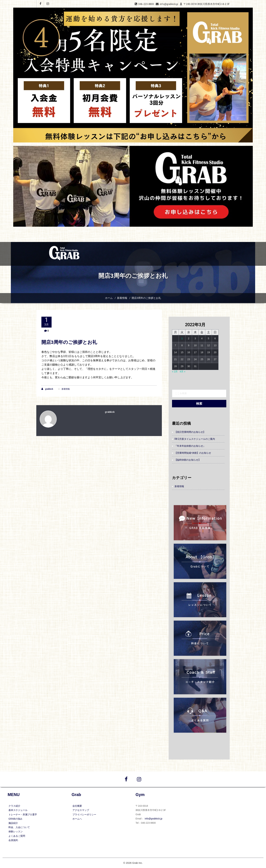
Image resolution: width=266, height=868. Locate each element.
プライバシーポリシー (84, 815)
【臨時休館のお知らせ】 (188, 460)
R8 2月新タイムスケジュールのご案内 (195, 439)
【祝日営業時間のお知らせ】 (190, 432)
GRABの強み (15, 819)
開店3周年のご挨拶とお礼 (146, 298)
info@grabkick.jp (154, 819)
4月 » (182, 372)
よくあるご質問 (17, 836)
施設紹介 (13, 823)
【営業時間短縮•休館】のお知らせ (193, 453)
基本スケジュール (18, 810)
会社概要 (77, 806)
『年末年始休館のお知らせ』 (190, 446)
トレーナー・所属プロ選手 (23, 815)
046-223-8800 (146, 4)
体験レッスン (16, 831)
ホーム (109, 298)
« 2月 (175, 372)
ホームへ (77, 819)
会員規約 (13, 840)
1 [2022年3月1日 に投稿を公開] (182, 338)
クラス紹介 (14, 806)
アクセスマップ (81, 810)
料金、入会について (19, 827)
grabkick (47, 389)
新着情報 (122, 298)
